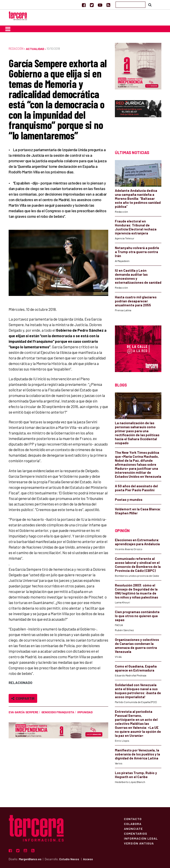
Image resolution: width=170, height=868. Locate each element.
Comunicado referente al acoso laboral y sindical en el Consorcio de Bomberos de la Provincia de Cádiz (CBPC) (138, 565)
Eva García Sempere (23, 712)
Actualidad (35, 49)
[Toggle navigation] (8, 29)
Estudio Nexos (69, 859)
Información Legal (141, 838)
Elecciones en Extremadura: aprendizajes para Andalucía (137, 542)
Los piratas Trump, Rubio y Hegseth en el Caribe (136, 775)
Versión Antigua (139, 843)
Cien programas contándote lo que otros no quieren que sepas (137, 616)
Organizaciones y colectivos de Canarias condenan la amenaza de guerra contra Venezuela (137, 646)
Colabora (133, 824)
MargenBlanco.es (30, 859)
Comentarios (136, 833)
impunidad (85, 712)
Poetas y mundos (129, 499)
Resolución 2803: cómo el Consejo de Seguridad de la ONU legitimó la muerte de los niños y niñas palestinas (136, 591)
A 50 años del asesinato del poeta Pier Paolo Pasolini (136, 488)
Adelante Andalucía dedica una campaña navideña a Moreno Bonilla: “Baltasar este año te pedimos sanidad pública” (138, 198)
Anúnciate (133, 828)
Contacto (133, 819)
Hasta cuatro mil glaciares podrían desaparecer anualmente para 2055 (136, 301)
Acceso (88, 859)
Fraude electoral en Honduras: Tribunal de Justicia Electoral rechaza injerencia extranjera (136, 227)
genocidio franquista (58, 712)
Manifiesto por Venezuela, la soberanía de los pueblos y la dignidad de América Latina (137, 754)
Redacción (16, 49)
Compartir (23, 698)
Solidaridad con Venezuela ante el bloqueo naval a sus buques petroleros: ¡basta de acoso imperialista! (138, 691)
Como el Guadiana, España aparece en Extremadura (136, 668)
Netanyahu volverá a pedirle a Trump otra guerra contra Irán (137, 252)
